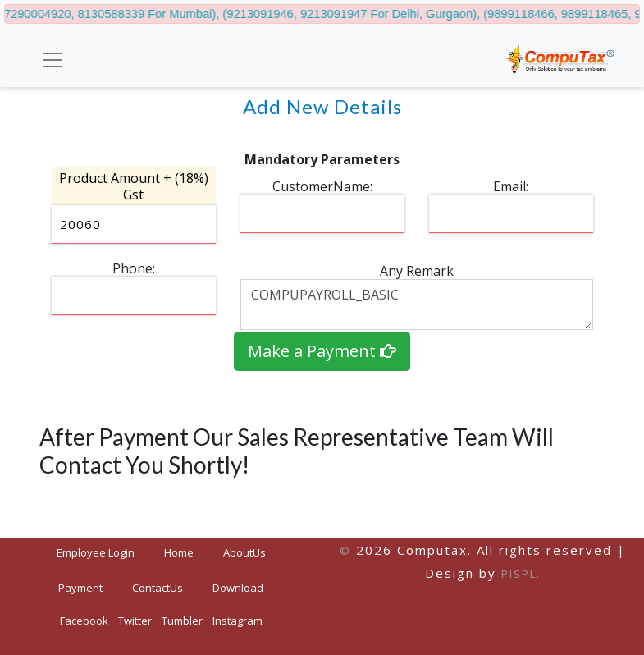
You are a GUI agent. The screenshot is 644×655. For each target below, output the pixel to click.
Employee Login (96, 552)
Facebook (84, 621)
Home (185, 552)
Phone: (134, 268)
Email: (511, 186)
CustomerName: (322, 186)
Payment (80, 588)
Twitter (135, 621)
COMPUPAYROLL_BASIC (417, 305)
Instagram (238, 621)
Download (238, 588)
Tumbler (182, 621)
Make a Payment (322, 351)
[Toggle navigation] (53, 60)
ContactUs (158, 588)
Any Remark (417, 271)
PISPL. (521, 574)
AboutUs (244, 552)
